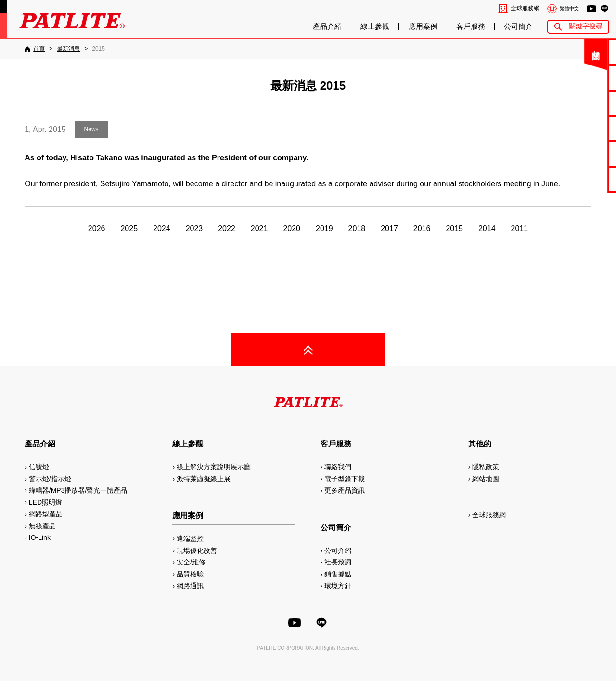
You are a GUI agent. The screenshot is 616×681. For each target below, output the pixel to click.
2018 (357, 229)
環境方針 (338, 586)
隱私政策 (486, 467)
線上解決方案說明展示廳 (214, 467)
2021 (259, 229)
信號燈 (39, 467)
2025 (129, 229)
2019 (324, 229)
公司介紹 (338, 550)
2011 (520, 229)
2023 (194, 229)
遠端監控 (190, 538)
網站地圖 (486, 479)
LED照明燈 (45, 502)
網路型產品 (583, 179)
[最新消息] (68, 49)
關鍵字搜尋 (586, 26)
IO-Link (40, 537)
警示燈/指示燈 (50, 479)
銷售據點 (338, 574)
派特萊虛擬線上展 (204, 479)
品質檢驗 (190, 574)
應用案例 (423, 26)
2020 (292, 229)
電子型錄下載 (583, 77)
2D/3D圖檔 (584, 128)
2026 (97, 229)
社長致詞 (338, 562)
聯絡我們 (583, 52)
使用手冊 (583, 103)
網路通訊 (190, 586)
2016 (422, 229)
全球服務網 (525, 8)
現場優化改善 (197, 550)
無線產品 (42, 526)
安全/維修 (191, 562)
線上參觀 (375, 26)
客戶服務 (471, 26)
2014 (487, 229)
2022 (227, 229)
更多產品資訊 (345, 490)
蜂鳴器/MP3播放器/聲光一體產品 (78, 490)
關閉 (539, 55)
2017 (389, 229)
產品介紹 (327, 26)
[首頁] (35, 49)
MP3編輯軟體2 (583, 153)
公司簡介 (518, 26)
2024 (162, 229)
